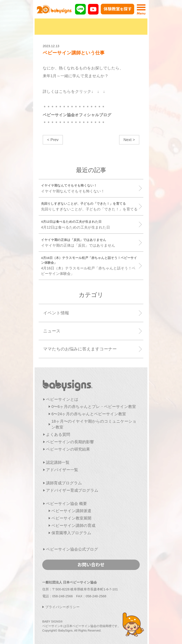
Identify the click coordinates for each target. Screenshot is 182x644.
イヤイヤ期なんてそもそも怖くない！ (90, 188)
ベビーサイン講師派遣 (71, 511)
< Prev (53, 140)
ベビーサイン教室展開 (71, 518)
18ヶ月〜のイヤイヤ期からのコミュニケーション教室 (94, 424)
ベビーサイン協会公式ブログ (72, 549)
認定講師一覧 (58, 462)
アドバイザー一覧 (62, 470)
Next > (129, 140)
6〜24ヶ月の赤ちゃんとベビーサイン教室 (89, 414)
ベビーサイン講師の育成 (73, 526)
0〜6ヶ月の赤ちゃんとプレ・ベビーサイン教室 (94, 407)
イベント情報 (56, 313)
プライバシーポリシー (62, 607)
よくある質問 (58, 434)
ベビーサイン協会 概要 (66, 504)
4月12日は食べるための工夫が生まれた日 (90, 224)
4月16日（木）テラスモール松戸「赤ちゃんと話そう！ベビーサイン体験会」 (90, 266)
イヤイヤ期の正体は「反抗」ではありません (90, 242)
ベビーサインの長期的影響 (70, 442)
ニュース (52, 331)
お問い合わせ (91, 564)
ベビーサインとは (62, 399)
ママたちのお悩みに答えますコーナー (80, 349)
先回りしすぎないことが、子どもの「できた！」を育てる (90, 206)
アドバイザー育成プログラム (72, 490)
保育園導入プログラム (71, 533)
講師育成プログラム (64, 483)
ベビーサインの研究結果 (68, 449)
